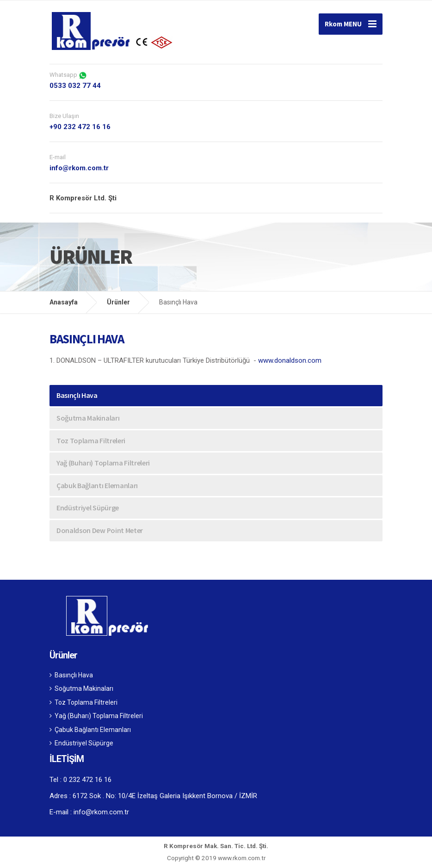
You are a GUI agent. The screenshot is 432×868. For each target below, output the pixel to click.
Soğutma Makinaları (88, 418)
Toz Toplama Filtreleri (91, 440)
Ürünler (118, 302)
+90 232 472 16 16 (80, 127)
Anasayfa (64, 302)
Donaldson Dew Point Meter (100, 530)
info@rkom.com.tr (79, 168)
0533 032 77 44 (75, 86)
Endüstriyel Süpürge (88, 508)
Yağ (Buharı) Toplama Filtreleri (103, 463)
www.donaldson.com (290, 360)
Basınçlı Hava (77, 395)
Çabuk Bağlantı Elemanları (97, 485)
